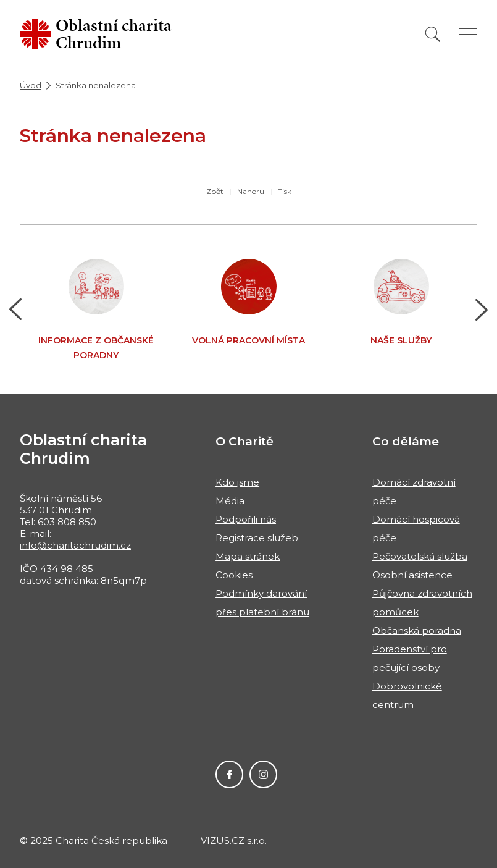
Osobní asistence (412, 575)
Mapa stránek (248, 556)
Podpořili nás (246, 519)
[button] (16, 310)
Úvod (31, 85)
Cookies (234, 575)
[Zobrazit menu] (468, 34)
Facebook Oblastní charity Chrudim (229, 774)
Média (230, 501)
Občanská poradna (417, 630)
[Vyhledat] (433, 34)
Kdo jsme (237, 482)
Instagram (263, 774)
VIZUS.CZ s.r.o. (234, 841)
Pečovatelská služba (420, 556)
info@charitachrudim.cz (75, 545)
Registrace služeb (257, 538)
